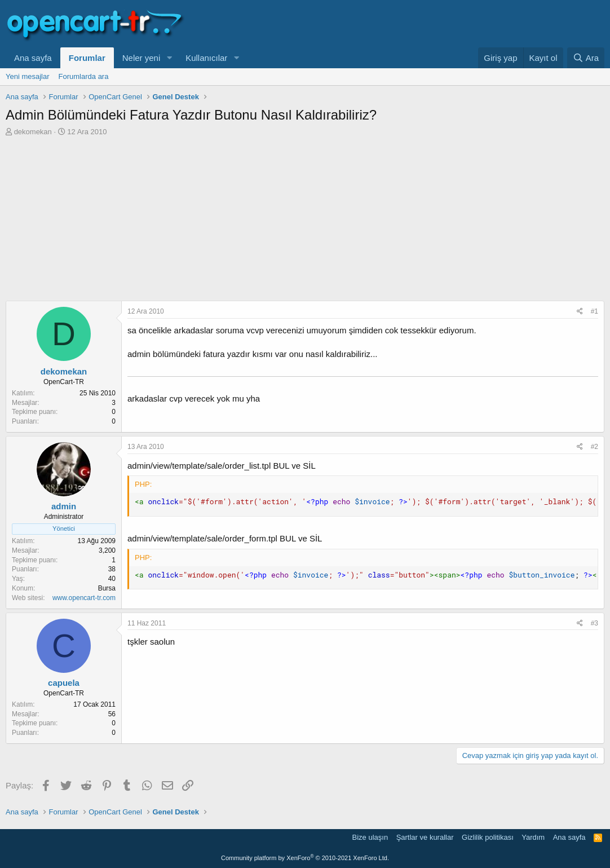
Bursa (107, 588)
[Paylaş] (580, 312)
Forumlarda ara (84, 76)
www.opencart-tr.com (84, 598)
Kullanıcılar (206, 58)
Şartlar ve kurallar (425, 837)
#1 (594, 311)
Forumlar (87, 58)
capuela (64, 683)
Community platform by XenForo (305, 858)
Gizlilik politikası (488, 837)
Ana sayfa (33, 58)
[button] (169, 58)
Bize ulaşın (370, 837)
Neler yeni (142, 58)
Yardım (533, 837)
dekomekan (33, 132)
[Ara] (586, 58)
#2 (594, 447)
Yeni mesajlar (28, 76)
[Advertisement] (305, 222)
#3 (594, 623)
